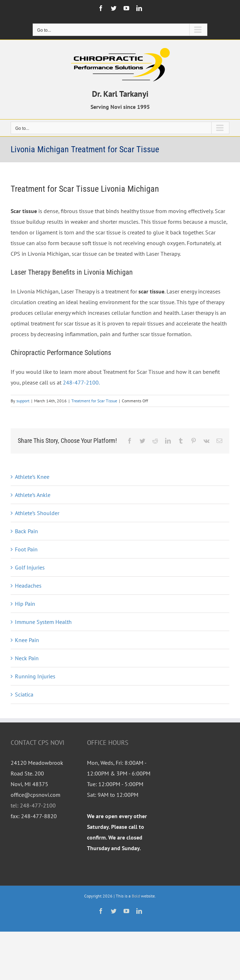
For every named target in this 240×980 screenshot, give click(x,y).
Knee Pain (27, 640)
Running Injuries (35, 676)
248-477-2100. (81, 382)
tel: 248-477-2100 (33, 805)
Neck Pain (27, 658)
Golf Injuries (30, 567)
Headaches (28, 586)
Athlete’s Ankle (33, 495)
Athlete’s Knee (32, 477)
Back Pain (26, 531)
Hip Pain (25, 604)
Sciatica (24, 694)
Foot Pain (26, 549)
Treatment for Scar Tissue (94, 401)
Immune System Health (43, 622)
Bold (136, 896)
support (23, 401)
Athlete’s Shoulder (37, 513)
